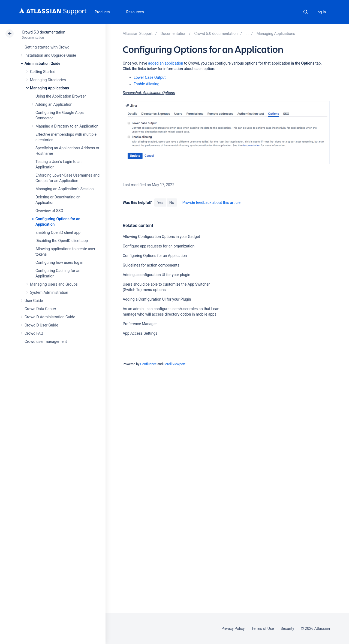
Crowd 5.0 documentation (43, 32)
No (172, 202)
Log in (321, 12)
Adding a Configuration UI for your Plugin (157, 299)
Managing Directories (48, 80)
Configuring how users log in (59, 262)
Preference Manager (140, 324)
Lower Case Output (150, 77)
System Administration (49, 292)
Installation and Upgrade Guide (50, 55)
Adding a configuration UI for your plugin (157, 275)
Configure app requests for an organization (159, 246)
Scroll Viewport (174, 364)
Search (306, 12)
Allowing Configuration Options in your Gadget (161, 237)
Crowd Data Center (40, 309)
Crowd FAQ (34, 333)
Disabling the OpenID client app (62, 241)
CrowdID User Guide (41, 325)
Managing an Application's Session (65, 189)
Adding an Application (54, 104)
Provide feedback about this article (211, 202)
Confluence (148, 364)
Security (287, 628)
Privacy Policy (233, 628)
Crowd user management (46, 341)
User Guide (34, 301)
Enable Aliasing (146, 84)
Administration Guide (42, 64)
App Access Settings (140, 333)
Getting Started (43, 72)
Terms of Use (263, 628)
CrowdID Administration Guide (50, 317)
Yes (160, 202)
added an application (166, 63)
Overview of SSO (49, 211)
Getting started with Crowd (47, 47)
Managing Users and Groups (54, 284)
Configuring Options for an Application (155, 256)
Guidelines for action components (151, 265)
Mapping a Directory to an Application (67, 126)
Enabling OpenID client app (58, 232)
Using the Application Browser (61, 96)
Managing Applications (49, 88)
